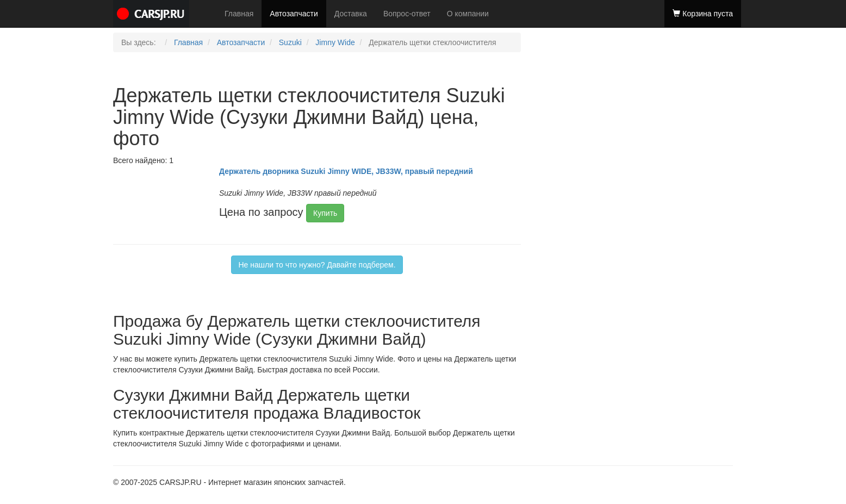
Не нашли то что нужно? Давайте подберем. (317, 265)
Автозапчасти (294, 14)
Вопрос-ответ (407, 14)
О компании (468, 14)
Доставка (351, 14)
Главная (239, 14)
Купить (325, 213)
